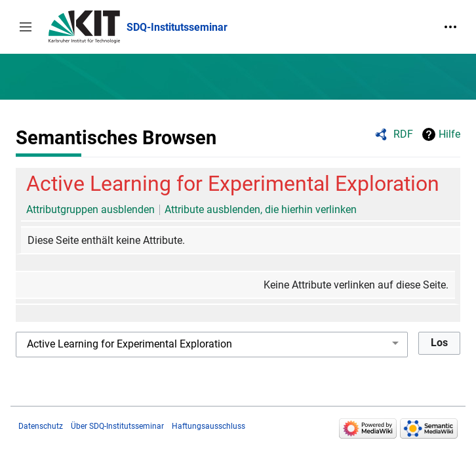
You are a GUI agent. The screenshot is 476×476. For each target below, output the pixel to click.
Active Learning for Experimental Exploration (233, 184)
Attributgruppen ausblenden (90, 209)
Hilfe (449, 134)
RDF (403, 134)
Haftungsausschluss (208, 426)
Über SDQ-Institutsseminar (117, 426)
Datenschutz (41, 426)
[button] (26, 27)
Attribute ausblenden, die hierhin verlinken (261, 209)
